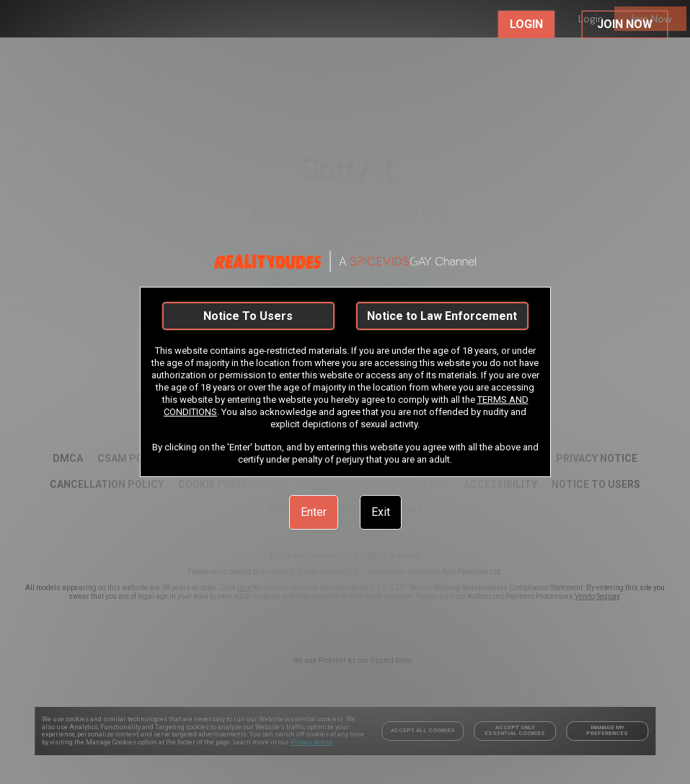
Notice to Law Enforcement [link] (442, 316)
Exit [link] (381, 512)
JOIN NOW (625, 24)
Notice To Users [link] (248, 316)
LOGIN (526, 24)
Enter (314, 512)
